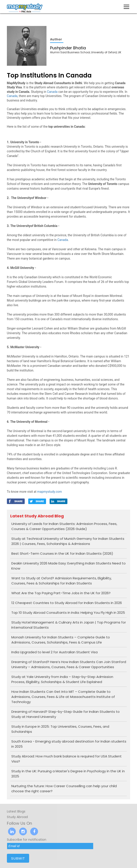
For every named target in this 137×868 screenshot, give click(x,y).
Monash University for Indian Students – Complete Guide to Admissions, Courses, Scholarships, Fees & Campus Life (61, 640)
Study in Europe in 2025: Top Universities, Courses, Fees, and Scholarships (60, 729)
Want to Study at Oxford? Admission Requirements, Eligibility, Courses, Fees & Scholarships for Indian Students (61, 581)
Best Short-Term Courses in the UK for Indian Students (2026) (62, 553)
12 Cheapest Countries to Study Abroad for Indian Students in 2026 (67, 603)
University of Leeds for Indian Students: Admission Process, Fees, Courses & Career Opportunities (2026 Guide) (64, 526)
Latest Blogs (16, 811)
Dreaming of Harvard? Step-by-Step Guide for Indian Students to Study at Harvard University (65, 714)
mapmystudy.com (49, 492)
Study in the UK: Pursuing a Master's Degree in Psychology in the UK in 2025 (68, 774)
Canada (52, 92)
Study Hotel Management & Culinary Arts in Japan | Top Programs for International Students (69, 625)
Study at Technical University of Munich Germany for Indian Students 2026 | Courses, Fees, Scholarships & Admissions (68, 541)
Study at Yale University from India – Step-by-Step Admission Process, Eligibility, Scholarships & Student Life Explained (62, 679)
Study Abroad (17, 817)
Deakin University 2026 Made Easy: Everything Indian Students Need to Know (68, 566)
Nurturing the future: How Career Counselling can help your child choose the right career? (64, 789)
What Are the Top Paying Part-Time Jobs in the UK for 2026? (61, 593)
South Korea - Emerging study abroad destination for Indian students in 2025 (69, 744)
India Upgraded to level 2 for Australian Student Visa (54, 652)
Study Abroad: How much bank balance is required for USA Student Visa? (66, 759)
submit (18, 858)
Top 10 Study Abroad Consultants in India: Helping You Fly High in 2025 (68, 613)
